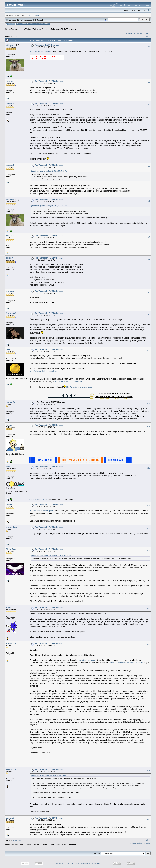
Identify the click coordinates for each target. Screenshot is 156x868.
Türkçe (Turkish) (32, 29)
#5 (149, 201)
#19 (149, 770)
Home (12, 24)
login (29, 15)
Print (148, 36)
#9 (149, 314)
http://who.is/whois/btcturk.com (69, 381)
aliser (9, 607)
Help (18, 24)
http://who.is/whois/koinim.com (80, 387)
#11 (149, 403)
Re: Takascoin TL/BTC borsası (49, 81)
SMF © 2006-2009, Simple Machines (88, 863)
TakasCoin (11, 643)
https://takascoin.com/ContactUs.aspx (126, 663)
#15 (149, 528)
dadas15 (10, 103)
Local (21, 29)
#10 (149, 351)
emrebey (10, 291)
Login (32, 24)
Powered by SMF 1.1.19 (64, 863)
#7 (149, 259)
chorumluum (12, 527)
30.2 (34, 20)
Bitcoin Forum (11, 29)
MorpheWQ (11, 313)
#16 (149, 550)
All (20, 36)
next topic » (145, 33)
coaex (9, 467)
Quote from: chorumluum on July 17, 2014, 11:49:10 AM (51, 555)
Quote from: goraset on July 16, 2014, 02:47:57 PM (49, 171)
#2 (149, 82)
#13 (149, 468)
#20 (149, 819)
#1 (149, 46)
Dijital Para (11, 549)
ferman (9, 425)
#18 (149, 645)
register (36, 15)
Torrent (40, 20)
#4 (149, 166)
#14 (149, 506)
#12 (149, 426)
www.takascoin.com (87, 660)
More (47, 24)
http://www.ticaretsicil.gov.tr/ (42, 511)
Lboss (9, 504)
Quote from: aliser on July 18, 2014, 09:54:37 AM (48, 775)
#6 (149, 237)
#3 (149, 104)
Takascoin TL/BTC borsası (63, 29)
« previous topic (133, 33)
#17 (149, 609)
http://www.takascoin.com (41, 51)
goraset (10, 81)
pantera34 (11, 402)
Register (39, 24)
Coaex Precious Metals (38, 500)
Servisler (45, 29)
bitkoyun (10, 45)
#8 (149, 292)
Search (25, 24)
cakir (8, 349)
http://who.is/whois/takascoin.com (44, 371)
